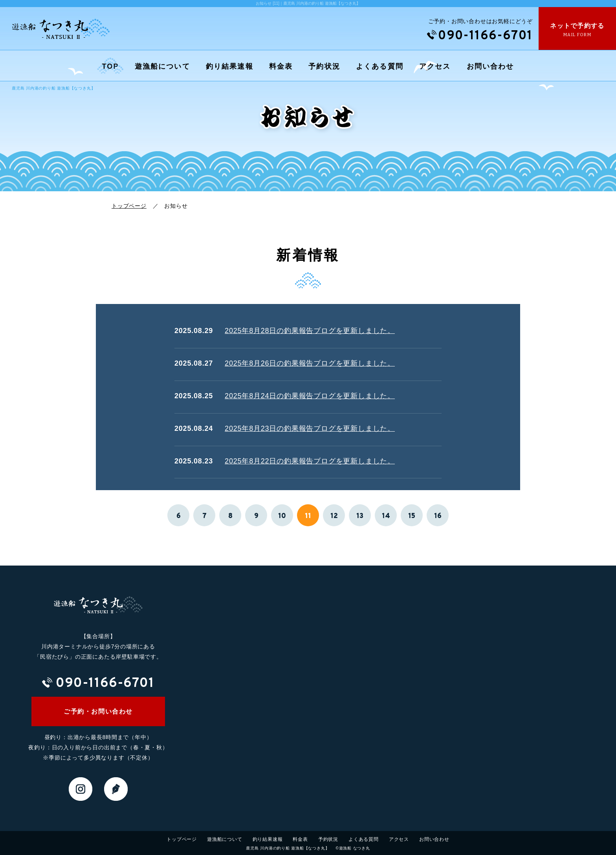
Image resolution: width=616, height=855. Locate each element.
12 (334, 516)
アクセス (435, 66)
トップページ (129, 206)
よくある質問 (380, 66)
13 (360, 516)
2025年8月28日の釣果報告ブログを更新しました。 (310, 331)
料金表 (281, 66)
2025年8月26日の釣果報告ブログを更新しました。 (310, 363)
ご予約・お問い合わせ (98, 711)
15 (412, 516)
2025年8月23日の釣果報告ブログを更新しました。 (310, 428)
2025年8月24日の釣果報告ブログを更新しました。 (310, 396)
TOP (111, 66)
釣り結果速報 (230, 66)
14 (386, 516)
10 (282, 516)
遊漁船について (162, 66)
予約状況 (324, 66)
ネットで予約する (577, 30)
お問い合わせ (490, 66)
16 (438, 516)
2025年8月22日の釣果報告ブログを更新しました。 (310, 461)
